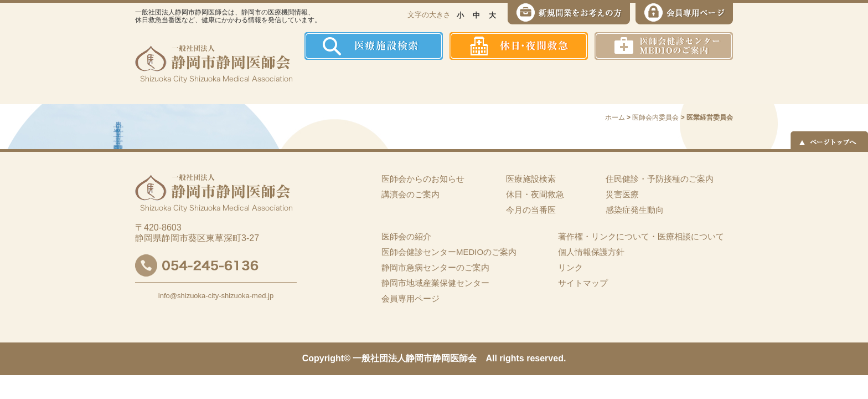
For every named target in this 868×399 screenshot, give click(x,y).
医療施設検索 (531, 179)
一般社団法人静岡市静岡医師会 (415, 358)
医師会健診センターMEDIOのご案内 (449, 252)
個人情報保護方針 (591, 252)
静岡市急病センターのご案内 (435, 267)
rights (512, 358)
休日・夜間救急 (535, 194)
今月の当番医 (531, 210)
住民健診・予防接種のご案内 (465, 82)
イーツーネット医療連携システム (691, 82)
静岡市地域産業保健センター (435, 283)
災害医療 (618, 82)
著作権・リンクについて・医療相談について (641, 236)
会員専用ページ (410, 298)
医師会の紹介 (384, 82)
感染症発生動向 (548, 82)
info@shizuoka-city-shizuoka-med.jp (216, 296)
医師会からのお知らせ (423, 179)
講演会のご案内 (410, 194)
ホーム (326, 82)
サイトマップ (583, 283)
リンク (570, 267)
